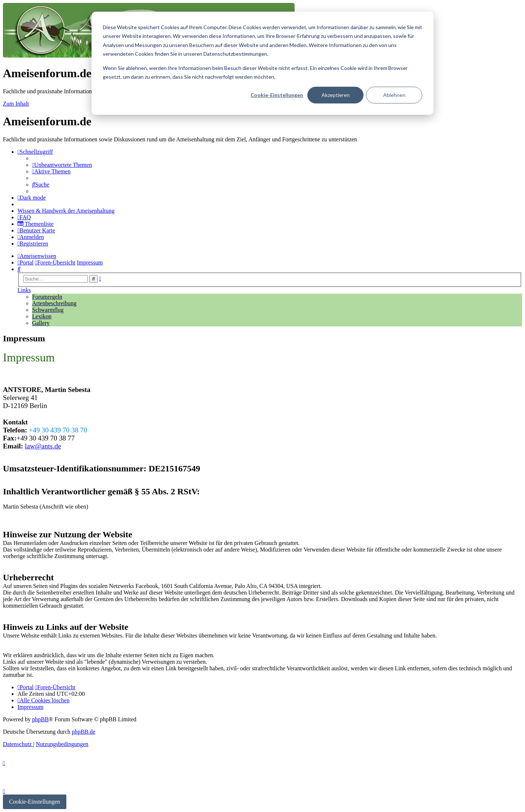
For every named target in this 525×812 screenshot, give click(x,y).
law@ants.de (43, 446)
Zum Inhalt (16, 104)
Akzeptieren (336, 95)
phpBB (40, 719)
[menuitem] (62, 165)
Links (24, 290)
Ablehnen (394, 95)
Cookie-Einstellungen (277, 95)
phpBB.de (83, 732)
